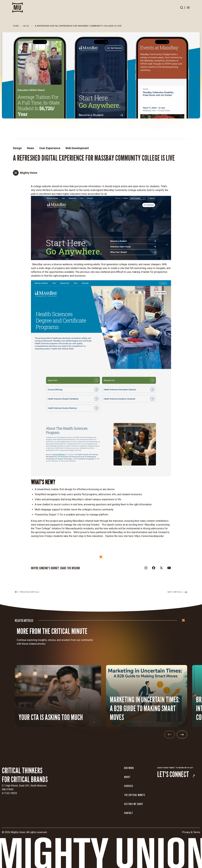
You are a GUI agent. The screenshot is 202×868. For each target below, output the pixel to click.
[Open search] (182, 8)
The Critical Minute (135, 795)
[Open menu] (188, 8)
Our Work (129, 768)
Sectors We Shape (134, 804)
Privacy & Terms (191, 832)
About (127, 777)
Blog (26, 26)
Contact (129, 813)
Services (129, 786)
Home (16, 26)
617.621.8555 (9, 793)
